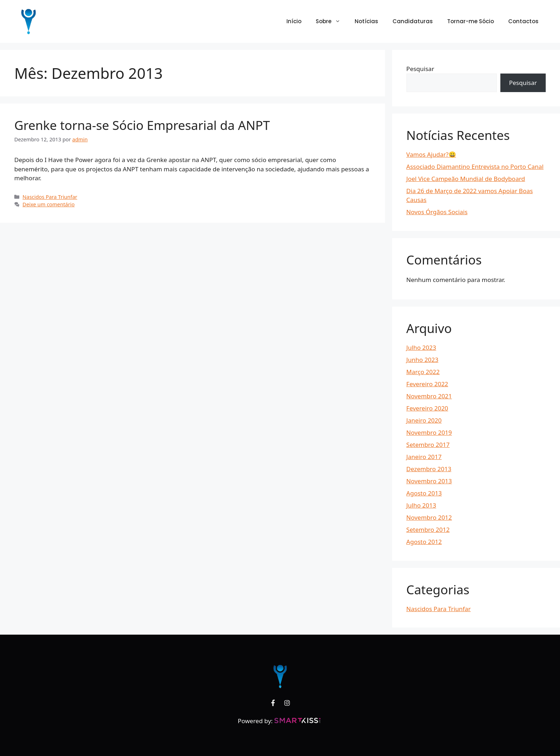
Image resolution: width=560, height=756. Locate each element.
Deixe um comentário (49, 204)
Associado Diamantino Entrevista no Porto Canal (475, 167)
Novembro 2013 (429, 481)
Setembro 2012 (428, 530)
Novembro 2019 (429, 432)
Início (294, 21)
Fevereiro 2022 (427, 384)
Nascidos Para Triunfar (50, 197)
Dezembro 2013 (429, 469)
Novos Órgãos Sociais (437, 212)
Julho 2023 (421, 347)
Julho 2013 (421, 505)
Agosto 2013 (424, 493)
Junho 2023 (422, 360)
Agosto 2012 (424, 542)
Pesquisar (420, 69)
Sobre (332, 21)
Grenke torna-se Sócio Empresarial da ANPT (142, 125)
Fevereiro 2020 (427, 408)
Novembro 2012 (429, 517)
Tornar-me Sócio (471, 21)
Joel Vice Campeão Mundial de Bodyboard (466, 179)
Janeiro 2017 (424, 457)
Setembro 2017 (428, 445)
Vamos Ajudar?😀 (431, 154)
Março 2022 (423, 372)
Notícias (366, 21)
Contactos (523, 21)
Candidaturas (413, 21)
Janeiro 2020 (424, 420)
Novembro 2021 (429, 396)
